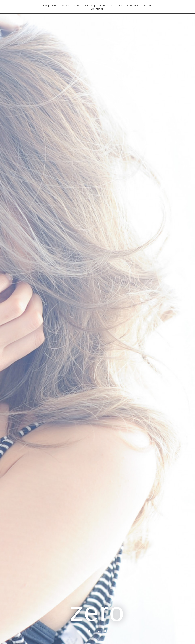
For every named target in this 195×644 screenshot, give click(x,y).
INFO (120, 6)
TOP (44, 6)
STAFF (77, 6)
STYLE (89, 6)
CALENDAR (98, 9)
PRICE (66, 6)
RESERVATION (105, 6)
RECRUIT (148, 6)
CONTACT (133, 6)
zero (97, 612)
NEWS (55, 6)
